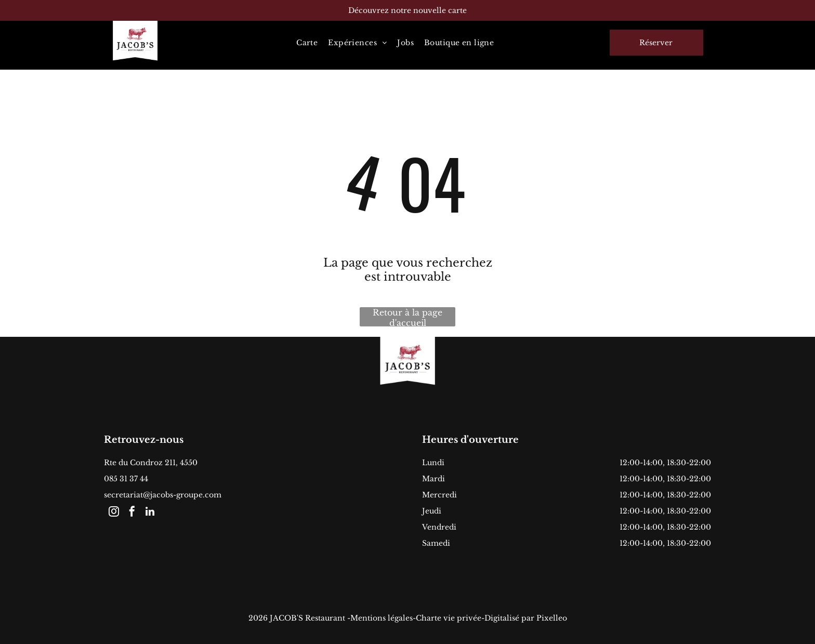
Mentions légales (382, 618)
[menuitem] (307, 43)
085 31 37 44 (126, 479)
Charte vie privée (449, 618)
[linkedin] (150, 513)
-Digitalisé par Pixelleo (524, 618)
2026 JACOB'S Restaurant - (299, 618)
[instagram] (114, 513)
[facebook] (132, 513)
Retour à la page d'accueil (407, 317)
